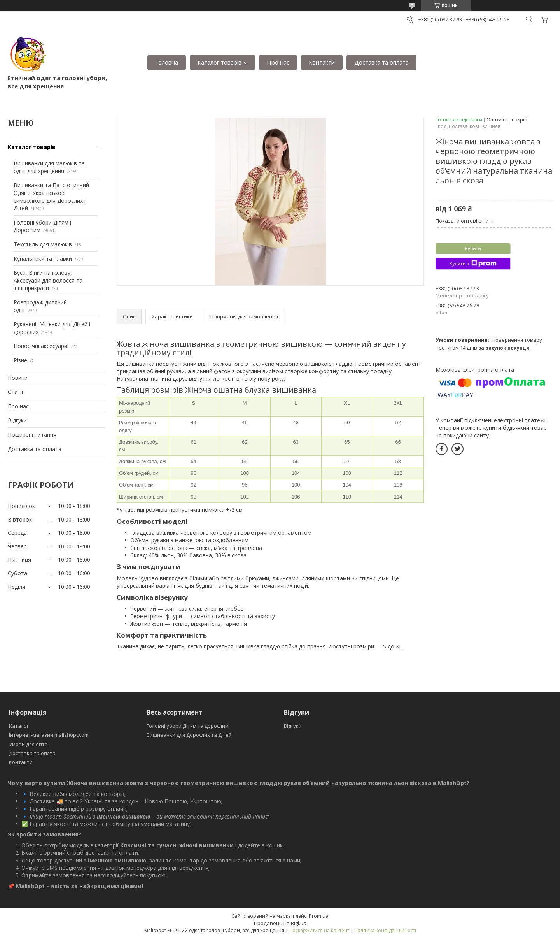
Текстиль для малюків (43, 244)
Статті (16, 392)
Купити (473, 249)
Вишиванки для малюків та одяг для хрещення (49, 167)
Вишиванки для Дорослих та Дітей (189, 735)
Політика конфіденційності (385, 930)
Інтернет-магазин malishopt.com (49, 735)
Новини (18, 378)
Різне (20, 360)
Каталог (19, 726)
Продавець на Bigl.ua (280, 923)
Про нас (278, 62)
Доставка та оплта (32, 753)
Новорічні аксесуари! (41, 346)
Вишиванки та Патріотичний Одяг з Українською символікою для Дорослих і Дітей (51, 197)
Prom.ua (319, 916)
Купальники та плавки (43, 259)
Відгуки (17, 420)
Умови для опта (28, 744)
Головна (167, 62)
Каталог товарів (220, 62)
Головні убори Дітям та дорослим (188, 726)
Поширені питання (32, 435)
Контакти (322, 62)
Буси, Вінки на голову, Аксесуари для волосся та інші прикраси (48, 280)
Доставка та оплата (381, 62)
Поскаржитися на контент (319, 930)
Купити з (473, 263)
